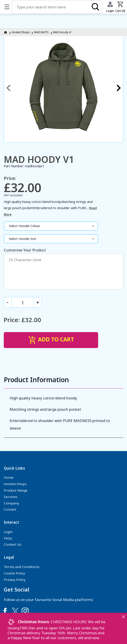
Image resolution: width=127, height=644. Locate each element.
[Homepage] (6, 32)
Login (8, 532)
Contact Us (13, 544)
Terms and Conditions (22, 567)
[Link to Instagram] (25, 611)
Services (11, 497)
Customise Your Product (63, 268)
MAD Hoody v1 (62, 32)
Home (9, 477)
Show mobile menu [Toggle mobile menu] (9, 7)
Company (11, 503)
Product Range (16, 490)
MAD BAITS (41, 32)
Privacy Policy (15, 580)
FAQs (8, 538)
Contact (10, 509)
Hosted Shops (21, 32)
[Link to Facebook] (5, 611)
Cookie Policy (14, 573)
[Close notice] (123, 617)
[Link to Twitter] (15, 611)
